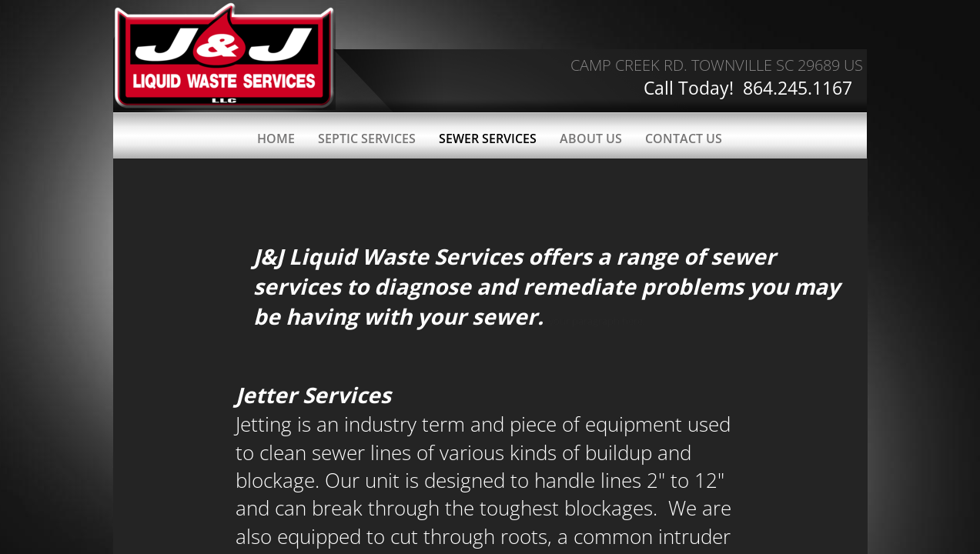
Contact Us (684, 138)
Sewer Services (488, 138)
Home (276, 138)
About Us (591, 138)
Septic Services (367, 138)
